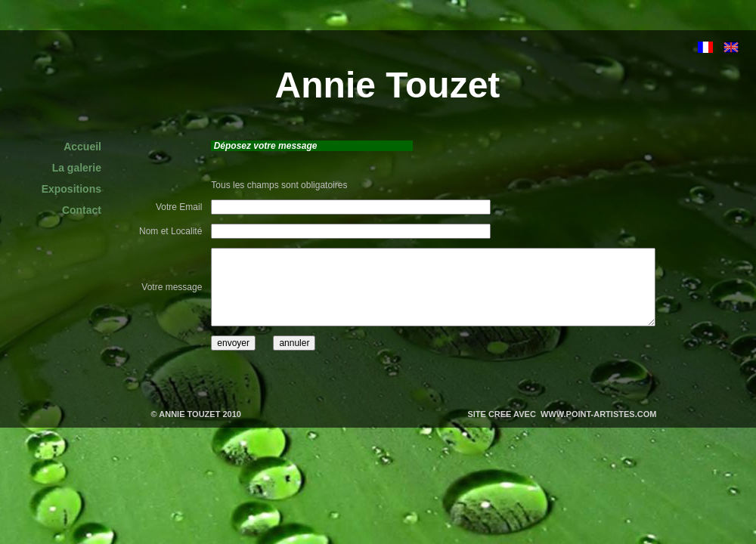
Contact (82, 210)
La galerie (77, 168)
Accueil (82, 147)
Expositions (71, 189)
